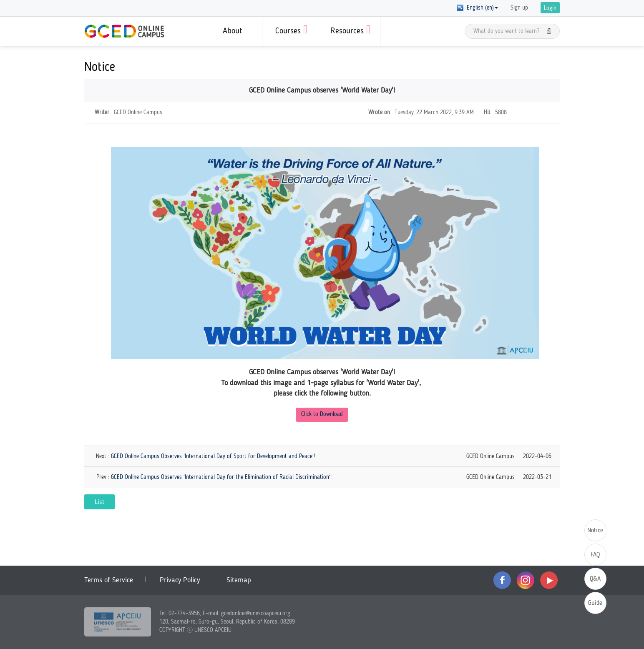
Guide (595, 603)
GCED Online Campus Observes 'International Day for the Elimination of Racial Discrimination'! (221, 477)
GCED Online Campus (124, 31)
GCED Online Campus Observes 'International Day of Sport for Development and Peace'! (213, 456)
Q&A (595, 579)
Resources (350, 30)
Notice (595, 531)
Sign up (519, 8)
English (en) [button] (477, 8)
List (99, 502)
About (232, 31)
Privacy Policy (180, 580)
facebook (502, 580)
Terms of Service (109, 580)
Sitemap (239, 580)
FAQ (595, 555)
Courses (291, 30)
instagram (526, 580)
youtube (549, 580)
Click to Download (322, 414)
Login (550, 8)
